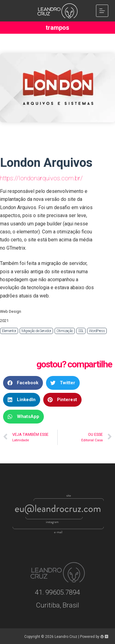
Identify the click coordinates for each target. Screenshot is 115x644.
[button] (23, 383)
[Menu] (102, 11)
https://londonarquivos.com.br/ (41, 178)
